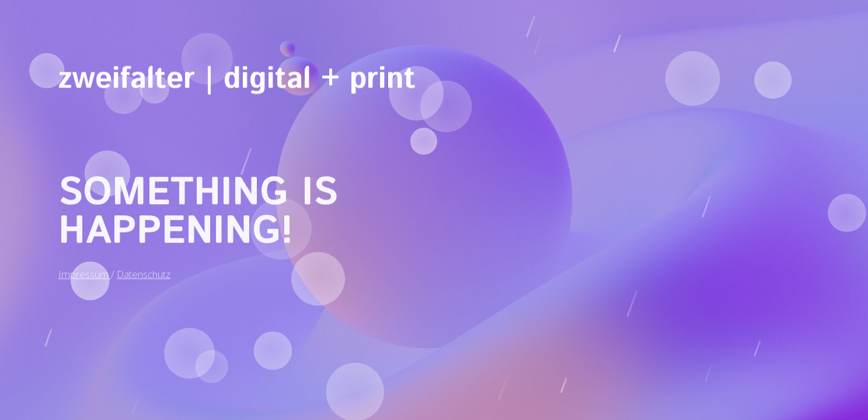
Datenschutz (144, 266)
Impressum (85, 266)
